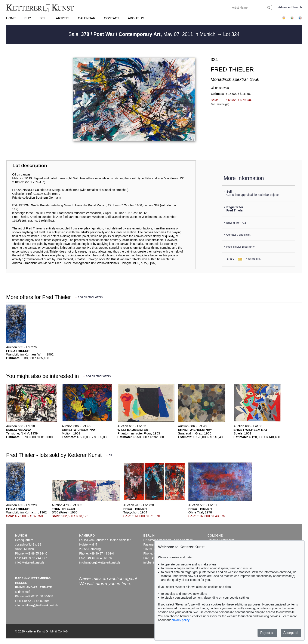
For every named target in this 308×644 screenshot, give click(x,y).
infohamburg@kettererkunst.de (100, 562)
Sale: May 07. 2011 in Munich (143, 34)
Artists (63, 18)
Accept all (291, 633)
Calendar (87, 18)
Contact (112, 18)
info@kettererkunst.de (30, 562)
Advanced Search (290, 7)
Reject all (267, 633)
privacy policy (180, 620)
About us (136, 18)
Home (11, 18)
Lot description (30, 166)
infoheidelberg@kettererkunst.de (37, 605)
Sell (44, 18)
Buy (28, 18)
